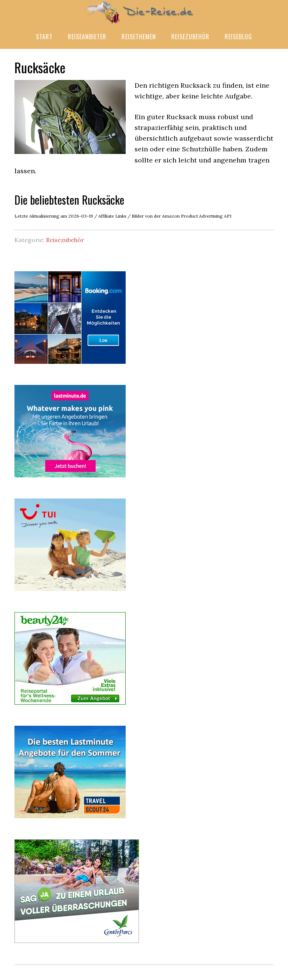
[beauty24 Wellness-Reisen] (70, 706)
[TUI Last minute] (70, 593)
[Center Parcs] (77, 944)
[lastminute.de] (70, 479)
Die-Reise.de (144, 12)
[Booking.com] (70, 365)
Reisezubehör (65, 240)
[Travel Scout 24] (70, 820)
